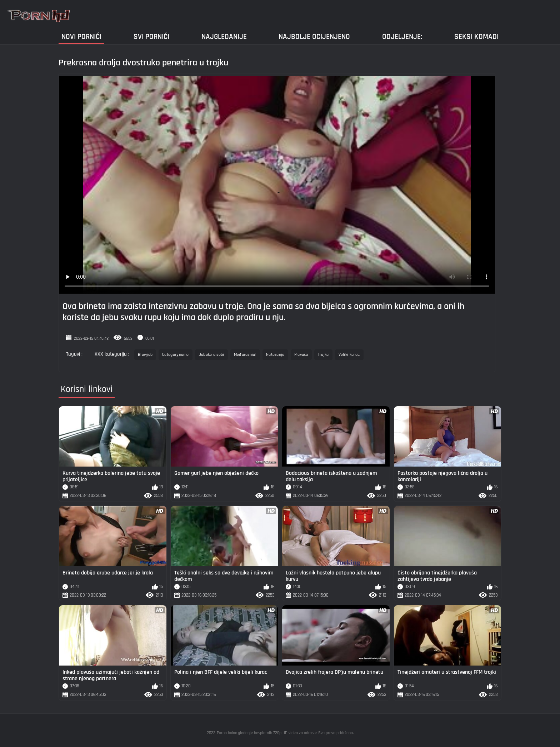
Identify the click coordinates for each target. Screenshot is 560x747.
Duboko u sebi (211, 355)
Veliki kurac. (349, 355)
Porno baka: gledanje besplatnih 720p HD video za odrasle (267, 733)
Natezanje (275, 355)
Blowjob (145, 355)
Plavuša (301, 355)
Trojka (323, 355)
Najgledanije (224, 37)
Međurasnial (245, 355)
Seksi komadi (476, 37)
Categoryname (176, 355)
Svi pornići (151, 37)
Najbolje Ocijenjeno (314, 37)
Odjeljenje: (402, 37)
